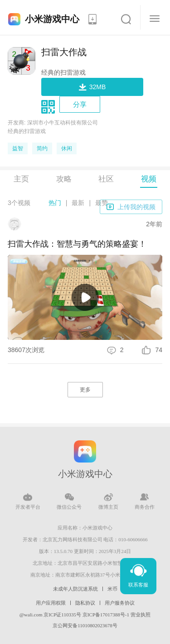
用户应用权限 (51, 603)
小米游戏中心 (52, 19)
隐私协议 (85, 603)
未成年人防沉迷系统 (75, 589)
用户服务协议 (120, 603)
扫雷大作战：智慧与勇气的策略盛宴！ (77, 244)
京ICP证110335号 (62, 615)
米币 (112, 589)
